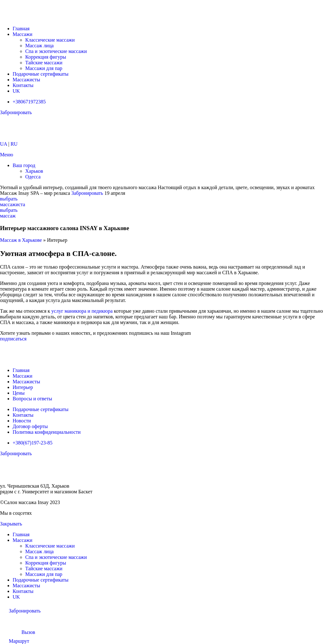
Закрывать (11, 524)
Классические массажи (50, 40)
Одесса (33, 177)
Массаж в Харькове (21, 240)
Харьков (34, 171)
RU (14, 144)
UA (3, 144)
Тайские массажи (44, 63)
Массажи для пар (44, 68)
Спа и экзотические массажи (56, 51)
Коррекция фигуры (46, 57)
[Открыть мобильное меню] (7, 155)
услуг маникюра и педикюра (82, 311)
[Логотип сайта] (26, 18)
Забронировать (87, 193)
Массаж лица (39, 46)
